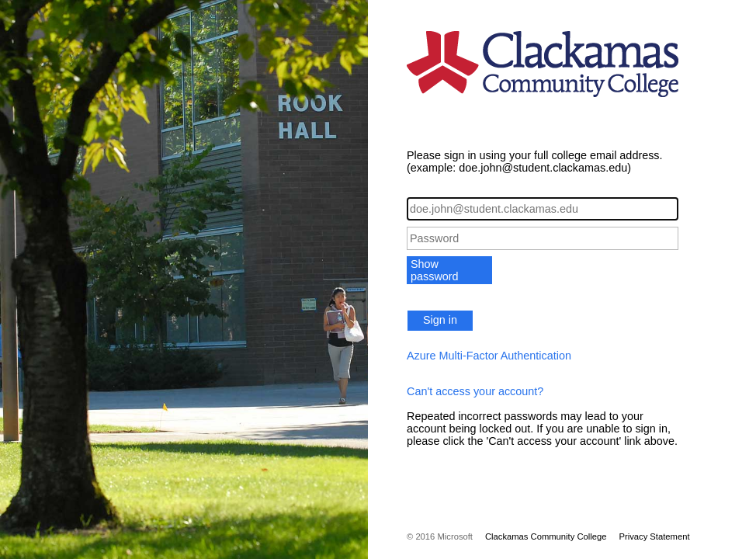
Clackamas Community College (546, 536)
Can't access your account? (475, 391)
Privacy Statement (654, 536)
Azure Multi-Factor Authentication (489, 356)
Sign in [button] (440, 320)
